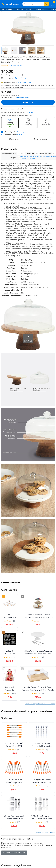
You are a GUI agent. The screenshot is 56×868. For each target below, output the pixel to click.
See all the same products (45, 832)
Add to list (14, 139)
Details (20, 135)
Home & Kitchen (23, 156)
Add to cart (28, 102)
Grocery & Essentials (41, 9)
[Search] (47, 4)
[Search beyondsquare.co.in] (33, 4)
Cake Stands (31, 159)
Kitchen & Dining (35, 156)
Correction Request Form (14, 853)
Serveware (22, 159)
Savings (28, 9)
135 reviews (18, 66)
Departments (8, 9)
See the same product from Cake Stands (40, 704)
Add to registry (41, 139)
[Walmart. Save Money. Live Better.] (11, 4)
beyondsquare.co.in (24, 82)
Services (20, 9)
